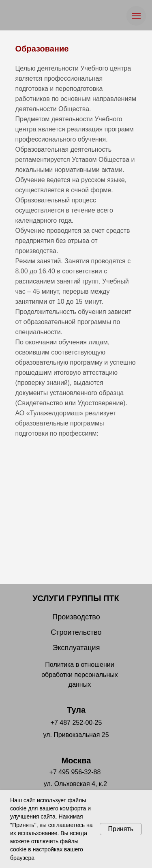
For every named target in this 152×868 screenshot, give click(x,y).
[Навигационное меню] (136, 16)
